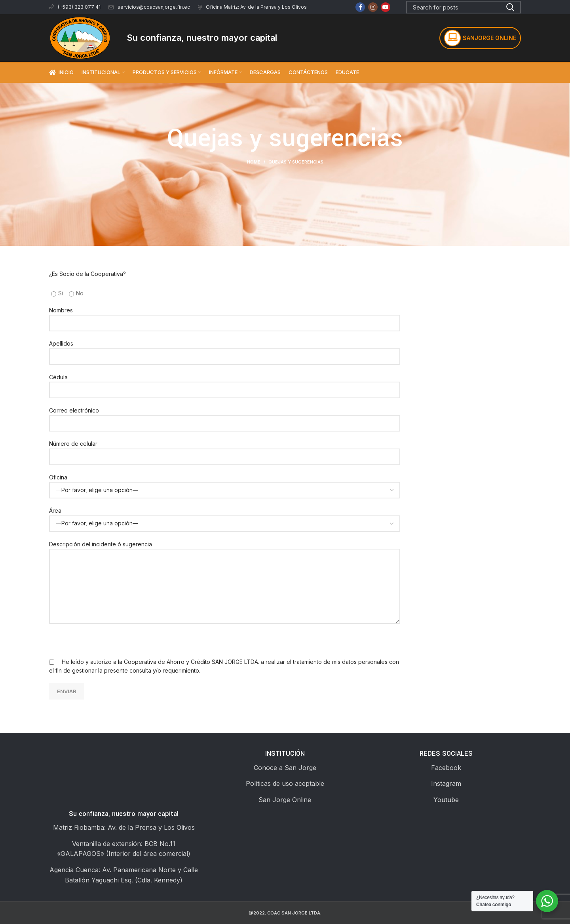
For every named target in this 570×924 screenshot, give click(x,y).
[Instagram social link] (373, 7)
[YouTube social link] (386, 7)
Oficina (225, 483)
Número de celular (225, 450)
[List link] (285, 768)
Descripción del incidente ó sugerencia (225, 565)
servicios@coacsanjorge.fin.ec (149, 7)
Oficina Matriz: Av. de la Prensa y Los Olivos (252, 7)
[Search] (464, 7)
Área (225, 517)
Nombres (225, 316)
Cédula (225, 383)
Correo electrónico (225, 416)
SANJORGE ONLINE (480, 38)
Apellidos (225, 350)
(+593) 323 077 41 (75, 7)
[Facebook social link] (360, 7)
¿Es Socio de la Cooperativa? (87, 274)
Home (254, 162)
